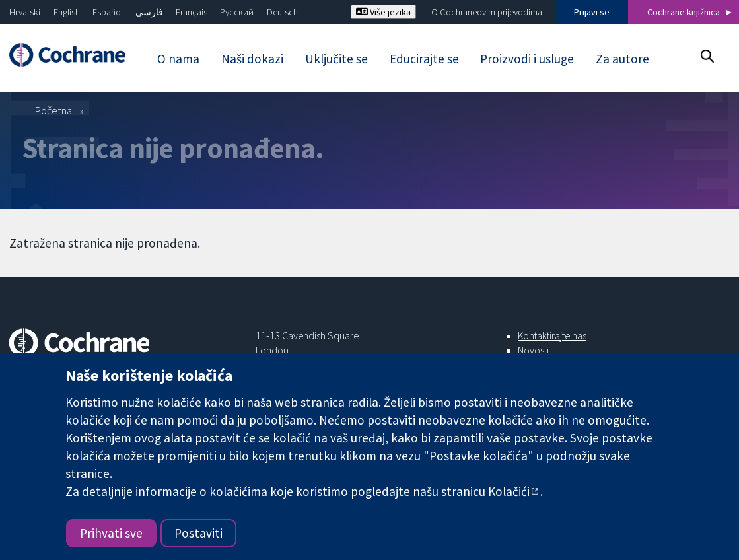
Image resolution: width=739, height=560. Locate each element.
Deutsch (282, 12)
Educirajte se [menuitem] (424, 59)
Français (192, 12)
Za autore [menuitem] (622, 59)
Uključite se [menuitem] (336, 59)
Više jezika (383, 12)
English (67, 12)
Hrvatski (25, 12)
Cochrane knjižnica (684, 12)
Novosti (533, 350)
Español (108, 12)
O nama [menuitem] (178, 59)
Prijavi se (592, 12)
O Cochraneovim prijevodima (487, 12)
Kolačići (509, 491)
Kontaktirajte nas (552, 335)
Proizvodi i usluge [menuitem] (527, 59)
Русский (237, 12)
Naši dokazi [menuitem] (252, 59)
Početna (53, 110)
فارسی (149, 12)
